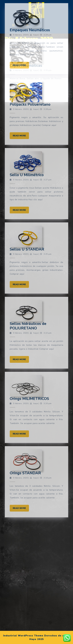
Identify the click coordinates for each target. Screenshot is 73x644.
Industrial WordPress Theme (23, 636)
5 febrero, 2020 (20, 21)
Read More (21, 10)
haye (36, 21)
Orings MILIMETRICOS (29, 198)
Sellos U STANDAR (27, 48)
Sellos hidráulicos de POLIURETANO (28, 125)
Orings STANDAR (25, 272)
